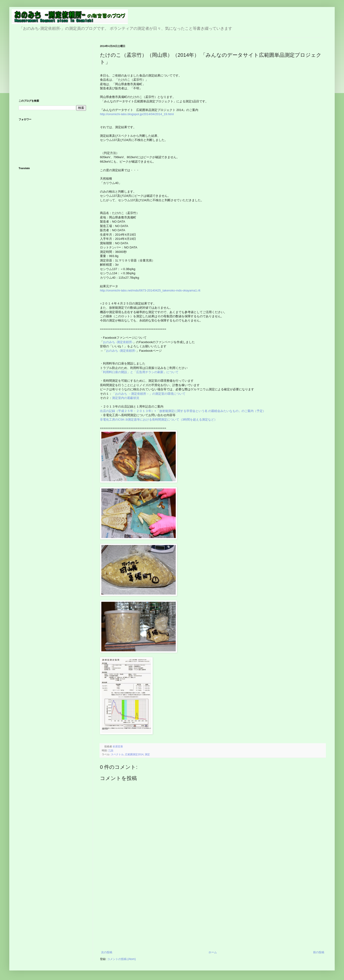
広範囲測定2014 (134, 754)
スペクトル (117, 754)
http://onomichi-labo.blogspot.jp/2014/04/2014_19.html (137, 114)
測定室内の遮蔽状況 (126, 398)
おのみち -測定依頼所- (118, 342)
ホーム (213, 952)
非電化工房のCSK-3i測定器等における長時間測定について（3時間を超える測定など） (159, 420)
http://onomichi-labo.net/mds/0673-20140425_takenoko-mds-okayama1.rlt (150, 290)
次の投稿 (107, 952)
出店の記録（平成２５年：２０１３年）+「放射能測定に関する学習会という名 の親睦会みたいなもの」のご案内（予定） (183, 411)
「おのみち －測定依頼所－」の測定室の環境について (149, 394)
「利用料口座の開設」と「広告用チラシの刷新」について (139, 372)
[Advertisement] (213, 916)
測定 (147, 754)
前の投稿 (319, 952)
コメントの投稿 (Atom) (121, 959)
